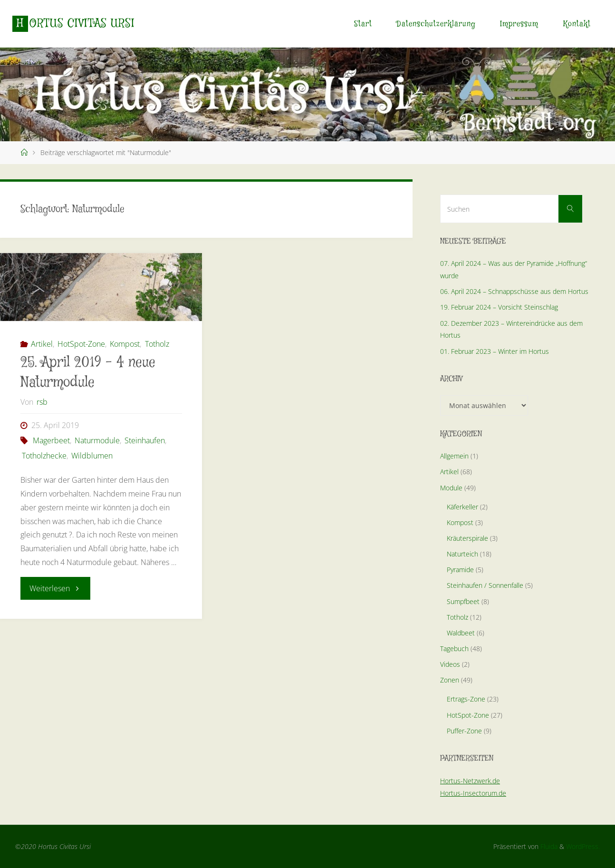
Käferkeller (462, 507)
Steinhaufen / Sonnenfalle (485, 585)
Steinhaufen (145, 440)
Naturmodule (97, 440)
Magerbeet (51, 440)
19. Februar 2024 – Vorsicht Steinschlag (499, 307)
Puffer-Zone (464, 731)
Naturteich (462, 554)
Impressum (519, 24)
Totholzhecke (44, 456)
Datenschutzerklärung (436, 24)
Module (451, 488)
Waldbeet (461, 633)
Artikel (42, 344)
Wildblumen (92, 456)
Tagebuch (454, 649)
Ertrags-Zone (466, 699)
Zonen (450, 680)
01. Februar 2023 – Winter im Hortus (495, 351)
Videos (450, 664)
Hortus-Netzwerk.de (470, 781)
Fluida (548, 846)
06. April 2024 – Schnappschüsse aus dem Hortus (514, 291)
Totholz (157, 344)
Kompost (125, 344)
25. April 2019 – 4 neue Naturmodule (88, 373)
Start (363, 24)
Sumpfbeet (463, 601)
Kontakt (577, 24)
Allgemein (454, 456)
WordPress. (583, 846)
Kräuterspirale (467, 538)
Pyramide (460, 570)
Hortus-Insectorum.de (473, 793)
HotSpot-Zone (81, 344)
